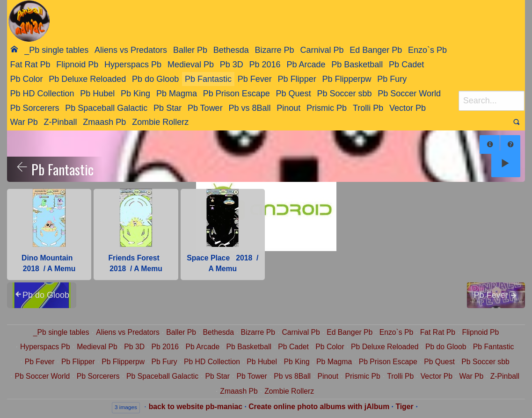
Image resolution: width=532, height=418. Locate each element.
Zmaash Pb (104, 122)
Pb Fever (255, 79)
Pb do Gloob (155, 79)
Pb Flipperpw (346, 79)
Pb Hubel (97, 94)
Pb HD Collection (42, 94)
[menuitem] (14, 50)
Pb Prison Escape (237, 94)
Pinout (288, 108)
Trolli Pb (368, 108)
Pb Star (168, 108)
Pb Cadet (406, 65)
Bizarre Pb (275, 50)
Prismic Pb (327, 108)
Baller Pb (190, 50)
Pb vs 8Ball (249, 108)
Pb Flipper (297, 79)
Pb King (135, 94)
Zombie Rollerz (160, 122)
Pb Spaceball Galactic (106, 108)
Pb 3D (232, 65)
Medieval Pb (191, 65)
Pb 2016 (265, 65)
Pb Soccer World (409, 94)
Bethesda (231, 50)
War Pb (24, 122)
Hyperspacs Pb (133, 65)
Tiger (404, 407)
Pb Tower (205, 108)
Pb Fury (392, 79)
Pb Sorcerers (34, 108)
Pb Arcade (306, 65)
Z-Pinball (61, 122)
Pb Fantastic (208, 79)
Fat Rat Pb (30, 65)
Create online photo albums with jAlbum (319, 407)
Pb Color (26, 79)
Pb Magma (177, 94)
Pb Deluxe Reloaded (87, 79)
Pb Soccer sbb (344, 94)
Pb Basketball (357, 65)
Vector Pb (408, 108)
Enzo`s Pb (427, 50)
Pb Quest (294, 94)
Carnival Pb (322, 50)
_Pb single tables (56, 50)
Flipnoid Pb (77, 65)
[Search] (492, 101)
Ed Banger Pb (376, 50)
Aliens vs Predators (131, 50)
